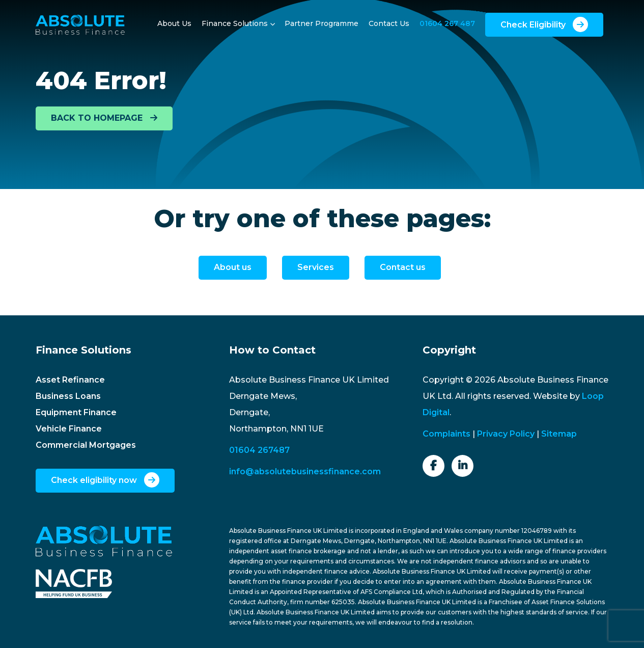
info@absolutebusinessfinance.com (305, 471)
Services (316, 267)
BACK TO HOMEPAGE (104, 118)
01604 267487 (259, 450)
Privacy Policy (506, 434)
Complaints (446, 434)
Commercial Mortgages (86, 445)
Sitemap (559, 434)
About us (233, 267)
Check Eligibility (544, 24)
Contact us (403, 267)
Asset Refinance (70, 380)
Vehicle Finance (69, 429)
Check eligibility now (105, 480)
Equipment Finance (76, 412)
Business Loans (68, 396)
